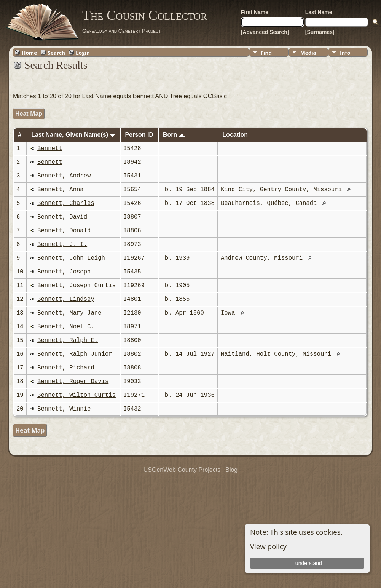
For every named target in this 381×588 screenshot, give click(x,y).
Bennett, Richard (66, 368)
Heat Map (29, 114)
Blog (231, 470)
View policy (268, 546)
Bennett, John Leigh (71, 258)
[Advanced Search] (265, 32)
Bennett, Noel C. (66, 327)
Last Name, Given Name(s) (73, 135)
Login (83, 53)
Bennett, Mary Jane (69, 313)
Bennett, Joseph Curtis (77, 286)
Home (29, 53)
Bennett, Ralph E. (68, 340)
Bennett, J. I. (62, 244)
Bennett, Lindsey (66, 299)
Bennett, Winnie (64, 409)
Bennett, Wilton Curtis (77, 395)
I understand (307, 563)
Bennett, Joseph (64, 272)
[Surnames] (320, 32)
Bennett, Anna (61, 190)
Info (345, 53)
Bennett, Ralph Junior (75, 354)
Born (174, 135)
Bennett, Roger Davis (73, 382)
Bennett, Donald (64, 231)
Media (308, 53)
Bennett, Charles (66, 203)
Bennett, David (62, 217)
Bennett (50, 149)
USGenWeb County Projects (182, 470)
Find (266, 53)
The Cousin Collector (145, 15)
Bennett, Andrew (64, 176)
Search (56, 53)
